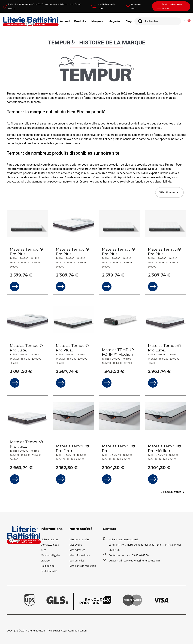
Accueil (65, 21)
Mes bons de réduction (83, 566)
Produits (80, 21)
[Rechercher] (158, 21)
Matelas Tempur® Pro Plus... (26, 252)
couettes (168, 124)
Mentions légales (50, 555)
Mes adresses (77, 550)
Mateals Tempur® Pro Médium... (165, 448)
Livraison (46, 561)
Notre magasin (49, 539)
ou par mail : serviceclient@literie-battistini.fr (135, 561)
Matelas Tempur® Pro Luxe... (26, 348)
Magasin (114, 21)
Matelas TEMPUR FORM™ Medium (118, 352)
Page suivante (174, 492)
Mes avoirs (76, 545)
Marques (97, 21)
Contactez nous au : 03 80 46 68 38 (129, 555)
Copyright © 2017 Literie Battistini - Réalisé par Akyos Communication (47, 631)
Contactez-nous (50, 545)
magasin (80, 173)
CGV (43, 550)
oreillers (94, 124)
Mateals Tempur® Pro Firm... (72, 448)
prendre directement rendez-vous (37, 182)
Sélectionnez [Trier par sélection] (169, 192)
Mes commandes (79, 539)
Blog (129, 21)
